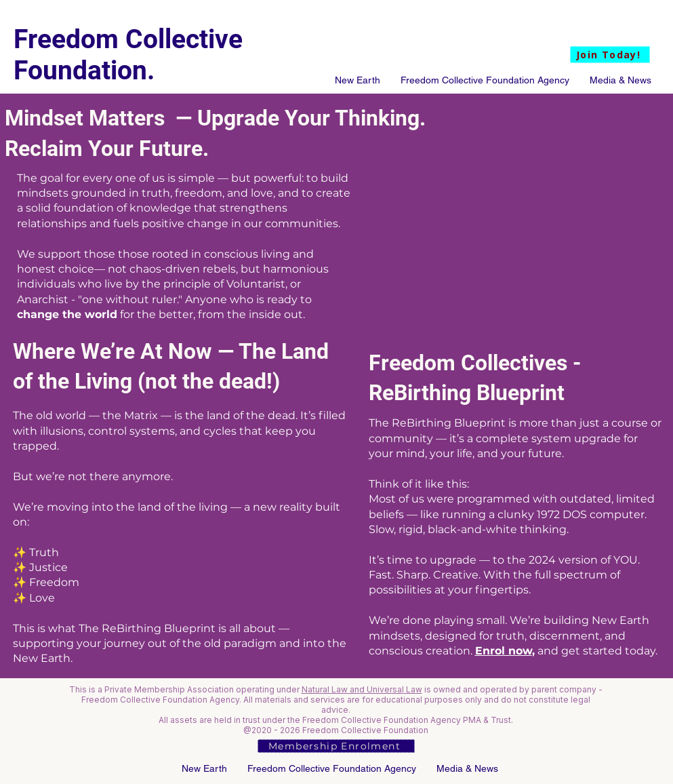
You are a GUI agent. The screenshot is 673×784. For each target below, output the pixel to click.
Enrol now (504, 651)
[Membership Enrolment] (336, 746)
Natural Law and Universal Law (362, 689)
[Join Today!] (610, 55)
